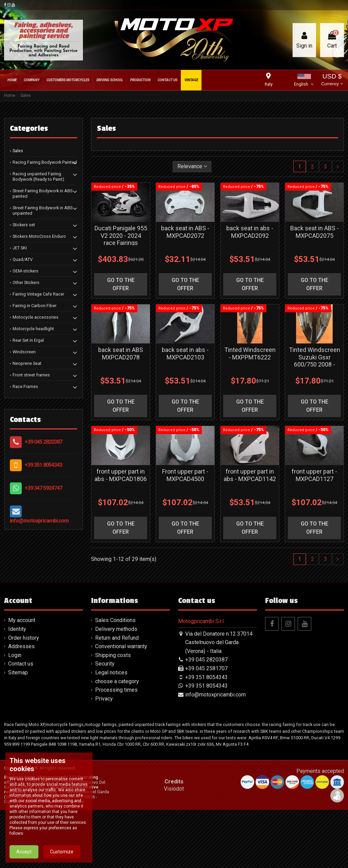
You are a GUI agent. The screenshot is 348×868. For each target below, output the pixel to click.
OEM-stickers (25, 271)
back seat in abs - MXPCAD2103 (185, 353)
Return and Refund (117, 638)
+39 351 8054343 (43, 465)
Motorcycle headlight (33, 329)
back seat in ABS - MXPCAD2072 (185, 232)
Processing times (116, 690)
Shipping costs (113, 655)
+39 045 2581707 (206, 668)
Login (15, 655)
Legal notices (111, 672)
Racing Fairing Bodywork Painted (45, 162)
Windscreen (24, 352)
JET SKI (20, 248)
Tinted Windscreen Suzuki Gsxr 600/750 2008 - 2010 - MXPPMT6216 (315, 364)
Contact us (21, 664)
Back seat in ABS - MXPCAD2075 (315, 232)
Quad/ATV (23, 259)
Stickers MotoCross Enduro (39, 236)
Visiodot (174, 789)
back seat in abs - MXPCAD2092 (250, 232)
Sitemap (18, 672)
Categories (29, 128)
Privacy (104, 699)
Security (105, 664)
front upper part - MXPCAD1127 (314, 475)
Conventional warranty (121, 646)
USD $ (332, 80)
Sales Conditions (115, 620)
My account (22, 620)
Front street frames (31, 375)
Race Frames (25, 386)
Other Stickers (26, 282)
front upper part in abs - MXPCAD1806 (121, 475)
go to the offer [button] (121, 284)
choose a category (117, 681)
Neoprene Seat (27, 363)
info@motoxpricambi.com (39, 521)
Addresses (21, 646)
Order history (24, 638)
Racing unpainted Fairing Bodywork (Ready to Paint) (38, 176)
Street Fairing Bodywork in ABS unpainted (42, 210)
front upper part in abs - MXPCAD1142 (250, 475)
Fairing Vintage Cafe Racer (38, 294)
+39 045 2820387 (43, 442)
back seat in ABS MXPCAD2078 (121, 353)
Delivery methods (116, 629)
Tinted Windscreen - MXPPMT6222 (250, 353)
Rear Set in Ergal (28, 340)
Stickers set (24, 225)
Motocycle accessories (36, 317)
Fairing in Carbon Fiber (34, 306)
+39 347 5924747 (43, 488)
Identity (17, 629)
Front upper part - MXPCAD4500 (185, 475)
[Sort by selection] (192, 166)
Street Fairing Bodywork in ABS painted (42, 193)
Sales (18, 151)
